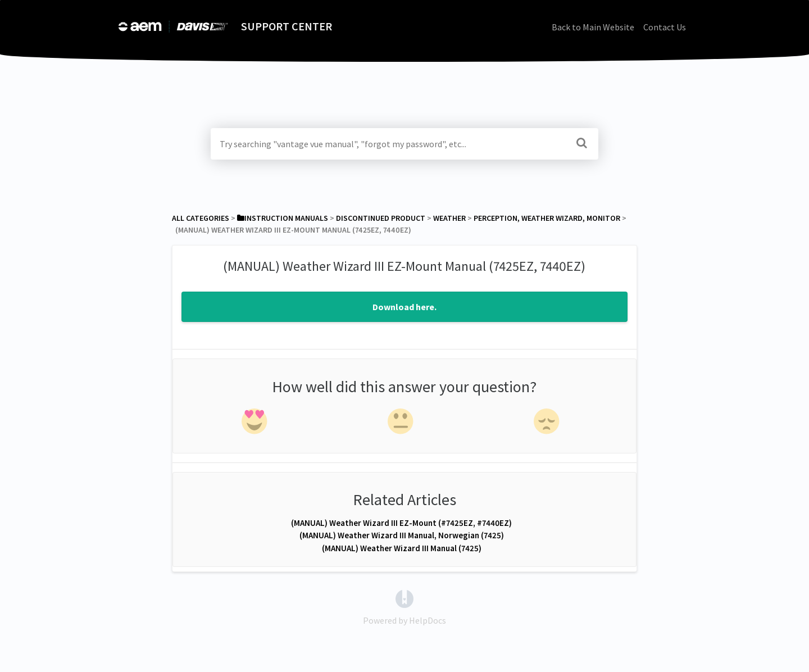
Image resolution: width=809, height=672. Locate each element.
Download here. (404, 307)
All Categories (201, 218)
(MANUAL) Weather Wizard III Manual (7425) (402, 548)
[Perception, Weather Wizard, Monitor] (547, 218)
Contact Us (665, 27)
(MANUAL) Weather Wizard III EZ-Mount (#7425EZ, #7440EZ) (401, 523)
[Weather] (449, 218)
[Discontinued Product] (381, 218)
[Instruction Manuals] (283, 218)
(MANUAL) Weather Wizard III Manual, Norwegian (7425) (402, 535)
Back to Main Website (593, 27)
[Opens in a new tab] (404, 598)
